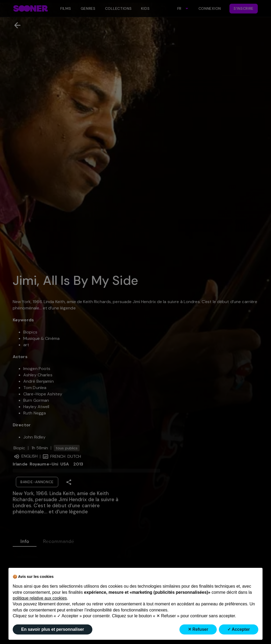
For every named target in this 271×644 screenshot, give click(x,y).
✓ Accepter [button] (239, 629)
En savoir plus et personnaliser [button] (53, 629)
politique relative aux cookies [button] (40, 598)
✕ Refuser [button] (198, 629)
